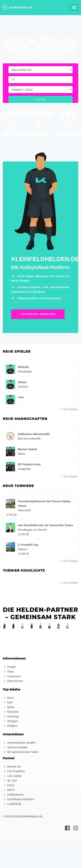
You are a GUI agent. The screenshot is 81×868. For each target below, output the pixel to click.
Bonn (8, 698)
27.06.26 (11, 515)
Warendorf (24, 510)
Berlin (9, 707)
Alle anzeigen (68, 409)
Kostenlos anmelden (36, 314)
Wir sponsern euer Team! (21, 752)
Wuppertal (24, 469)
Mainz (22, 454)
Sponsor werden (15, 747)
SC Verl (10, 780)
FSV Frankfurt (14, 771)
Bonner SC (12, 766)
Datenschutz (13, 681)
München (11, 712)
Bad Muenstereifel (29, 438)
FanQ (8, 785)
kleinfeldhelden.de (17, 8)
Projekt (9, 667)
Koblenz (10, 726)
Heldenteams (13, 794)
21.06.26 (23, 534)
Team (8, 672)
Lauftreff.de (12, 804)
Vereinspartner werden (19, 743)
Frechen (23, 387)
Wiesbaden (25, 371)
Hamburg (11, 716)
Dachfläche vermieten (19, 799)
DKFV (9, 790)
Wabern (23, 549)
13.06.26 (23, 554)
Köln (8, 702)
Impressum (12, 676)
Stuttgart (10, 721)
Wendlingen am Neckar (32, 530)
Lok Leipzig (12, 776)
